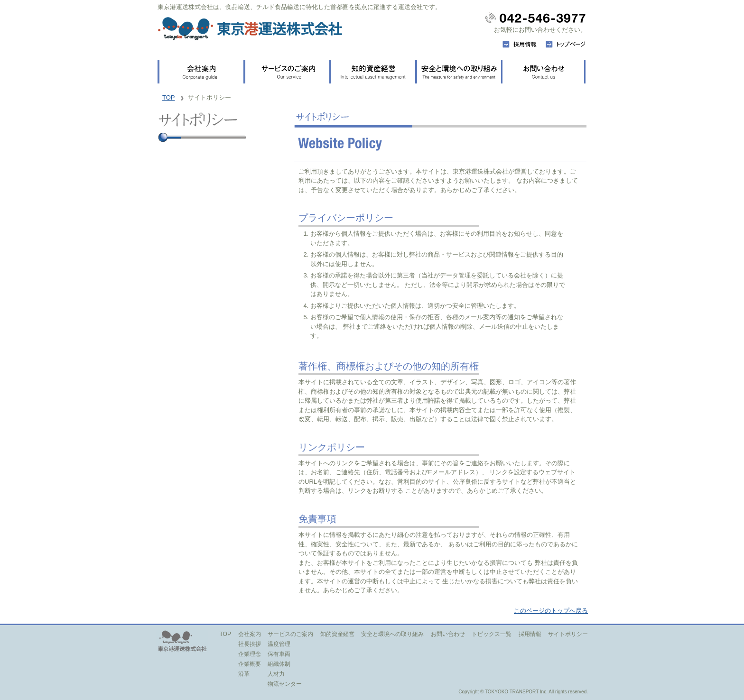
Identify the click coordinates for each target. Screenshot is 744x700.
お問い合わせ (448, 634)
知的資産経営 (337, 634)
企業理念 (250, 654)
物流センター (285, 684)
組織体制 (279, 664)
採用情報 (530, 634)
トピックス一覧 (492, 634)
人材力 (276, 674)
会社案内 (250, 634)
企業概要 (250, 664)
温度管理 (279, 644)
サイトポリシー (568, 634)
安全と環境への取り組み (392, 634)
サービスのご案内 (290, 634)
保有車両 (279, 654)
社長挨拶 (250, 644)
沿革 (244, 674)
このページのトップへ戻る (551, 611)
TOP (169, 97)
